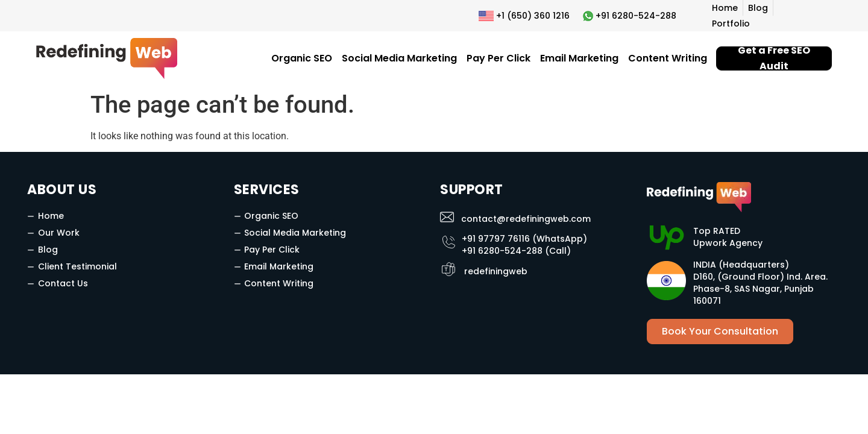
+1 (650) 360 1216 (533, 16)
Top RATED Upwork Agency (728, 237)
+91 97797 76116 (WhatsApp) (524, 239)
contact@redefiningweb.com (526, 219)
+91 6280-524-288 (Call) (516, 251)
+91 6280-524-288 (636, 16)
